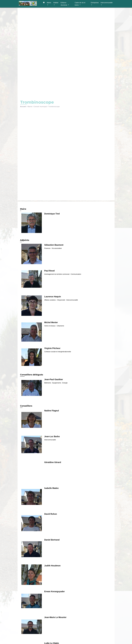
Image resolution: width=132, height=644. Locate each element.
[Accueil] (29, 4)
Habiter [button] (56, 3)
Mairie (30, 107)
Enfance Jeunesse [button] (64, 4)
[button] (44, 3)
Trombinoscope (54, 107)
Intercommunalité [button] (107, 3)
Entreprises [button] (95, 3)
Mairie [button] (49, 3)
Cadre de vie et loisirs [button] (80, 4)
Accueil (23, 107)
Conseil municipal (40, 107)
